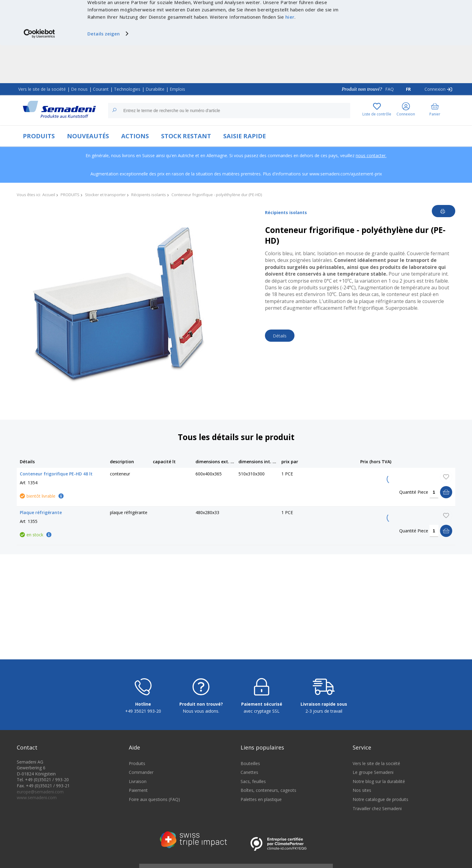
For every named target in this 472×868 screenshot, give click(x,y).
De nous (79, 89)
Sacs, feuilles (253, 781)
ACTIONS (135, 136)
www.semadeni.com (37, 797)
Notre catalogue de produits (380, 799)
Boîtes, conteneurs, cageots (268, 790)
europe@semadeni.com (40, 792)
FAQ (389, 89)
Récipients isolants (149, 195)
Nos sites (362, 790)
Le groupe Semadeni (373, 772)
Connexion (435, 89)
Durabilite (155, 89)
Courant (101, 89)
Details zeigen (104, 71)
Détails (280, 336)
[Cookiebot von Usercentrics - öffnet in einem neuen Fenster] (39, 71)
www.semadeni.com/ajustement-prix (346, 174)
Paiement (138, 790)
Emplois (177, 89)
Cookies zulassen (421, 11)
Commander (141, 772)
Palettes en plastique (261, 799)
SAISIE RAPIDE (245, 136)
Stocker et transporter (105, 195)
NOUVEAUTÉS (88, 136)
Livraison (138, 781)
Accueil (49, 195)
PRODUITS (39, 136)
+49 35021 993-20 (143, 711)
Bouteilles (250, 763)
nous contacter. (371, 155)
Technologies (127, 89)
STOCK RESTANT (186, 136)
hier (290, 55)
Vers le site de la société (42, 89)
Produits (137, 763)
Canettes (249, 772)
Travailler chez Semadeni (377, 808)
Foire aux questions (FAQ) (154, 799)
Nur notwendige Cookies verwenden (421, 24)
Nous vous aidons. (201, 711)
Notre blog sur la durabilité (379, 781)
